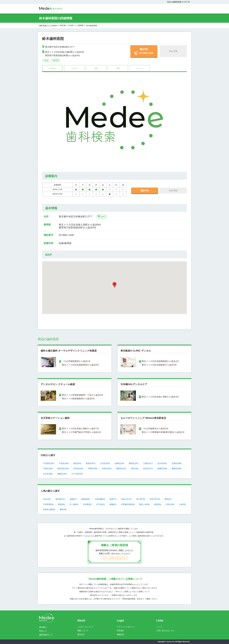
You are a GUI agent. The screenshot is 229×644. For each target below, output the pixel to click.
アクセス (52, 68)
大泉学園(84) (100, 499)
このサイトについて (85, 627)
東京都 (63, 25)
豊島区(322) (121, 469)
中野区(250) (93, 469)
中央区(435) (64, 463)
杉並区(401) (107, 469)
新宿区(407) (91, 463)
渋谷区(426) (78, 469)
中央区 (71, 25)
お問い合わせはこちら (165, 631)
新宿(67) (168, 499)
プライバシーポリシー (126, 627)
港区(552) (77, 463)
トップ (159, 627)
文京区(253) (105, 463)
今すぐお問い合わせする (114, 558)
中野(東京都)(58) (128, 504)
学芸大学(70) (155, 499)
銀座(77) (113, 499)
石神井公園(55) (49, 510)
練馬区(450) (177, 469)
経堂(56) (158, 504)
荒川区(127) (148, 469)
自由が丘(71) (126, 499)
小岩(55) (182, 504)
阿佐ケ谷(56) (144, 504)
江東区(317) (148, 463)
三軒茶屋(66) (48, 504)
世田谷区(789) (63, 469)
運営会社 (81, 635)
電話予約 (144, 51)
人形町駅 (80, 25)
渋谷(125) (47, 499)
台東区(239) (119, 463)
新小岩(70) (141, 499)
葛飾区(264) (62, 474)
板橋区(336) (162, 469)
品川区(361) (162, 463)
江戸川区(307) (77, 474)
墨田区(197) (134, 463)
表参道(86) (85, 499)
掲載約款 (120, 635)
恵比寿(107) (60, 499)
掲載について (83, 631)
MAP (102, 216)
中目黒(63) (87, 504)
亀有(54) (63, 510)
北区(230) (135, 469)
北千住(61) (100, 504)
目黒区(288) (177, 463)
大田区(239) (48, 469)
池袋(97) (73, 499)
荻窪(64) (61, 504)
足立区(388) (48, 474)
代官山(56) (170, 504)
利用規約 (120, 631)
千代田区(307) (49, 463)
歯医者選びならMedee (48, 26)
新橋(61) (113, 504)
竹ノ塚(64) (74, 504)
